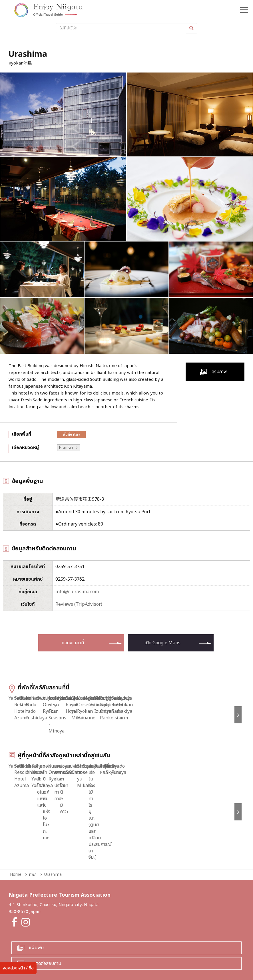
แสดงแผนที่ (73, 643)
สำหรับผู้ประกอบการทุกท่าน (113, 953)
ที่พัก (33, 843)
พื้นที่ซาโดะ (71, 434)
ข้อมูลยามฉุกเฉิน (68, 953)
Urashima (53, 843)
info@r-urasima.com (77, 592)
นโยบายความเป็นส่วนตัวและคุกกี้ (171, 953)
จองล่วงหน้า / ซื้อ (18, 968)
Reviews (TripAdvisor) (79, 604)
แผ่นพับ (36, 916)
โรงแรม (66, 448)
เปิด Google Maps (162, 643)
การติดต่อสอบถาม (45, 932)
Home (16, 843)
